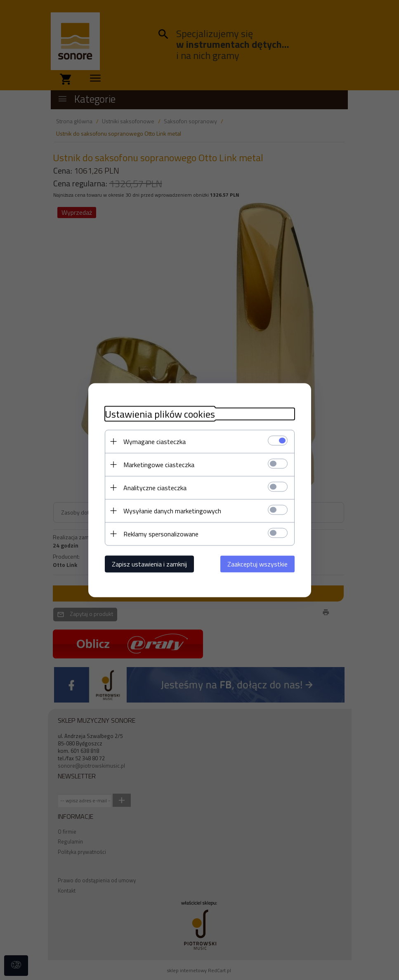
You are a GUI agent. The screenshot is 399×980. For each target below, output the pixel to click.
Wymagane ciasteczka (155, 441)
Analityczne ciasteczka (155, 487)
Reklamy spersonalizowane (161, 533)
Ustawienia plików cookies (160, 414)
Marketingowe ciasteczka (159, 464)
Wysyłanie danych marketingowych (172, 510)
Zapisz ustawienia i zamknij (149, 564)
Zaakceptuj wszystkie (257, 564)
